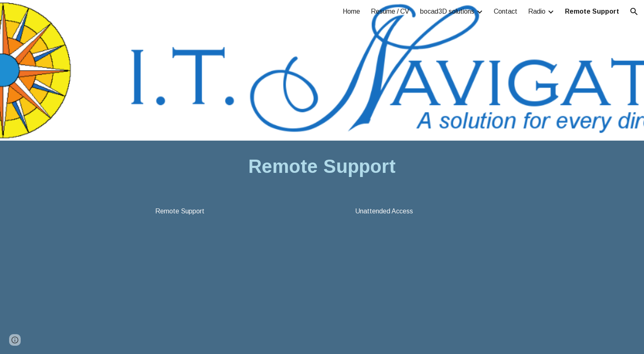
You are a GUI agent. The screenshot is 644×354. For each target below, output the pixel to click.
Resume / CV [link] (390, 11)
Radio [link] (537, 11)
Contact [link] (506, 11)
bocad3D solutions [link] (447, 11)
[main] (322, 167)
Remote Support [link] (592, 11)
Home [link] (351, 11)
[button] (634, 12)
